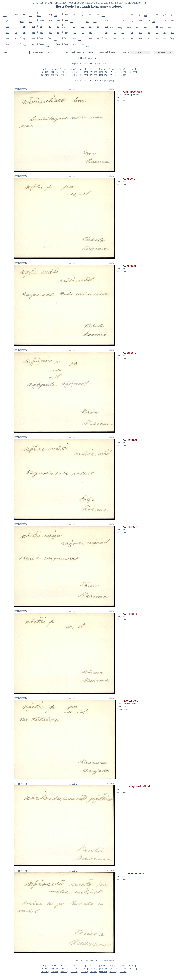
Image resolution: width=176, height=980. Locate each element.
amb (5, 16)
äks (83, 45)
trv (106, 39)
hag (51, 14)
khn (72, 22)
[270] (111, 81)
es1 (85, 58)
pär (106, 33)
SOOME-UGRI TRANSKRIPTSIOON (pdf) (128, 3)
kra (123, 20)
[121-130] (64, 72)
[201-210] (45, 75)
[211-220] (54, 75)
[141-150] (84, 72)
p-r (96, 64)
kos (115, 20)
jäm (8, 20)
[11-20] (53, 69)
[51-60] (93, 69)
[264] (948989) (21, 350)
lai (41, 27)
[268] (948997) (21, 698)
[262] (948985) (21, 176)
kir (83, 20)
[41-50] (83, 69)
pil (58, 33)
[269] (106, 81)
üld (87, 46)
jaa (132, 14)
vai (141, 39)
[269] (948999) (21, 784)
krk (141, 20)
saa (34, 39)
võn (67, 45)
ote (8, 33)
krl (149, 20)
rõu (16, 39)
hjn (83, 14)
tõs (115, 39)
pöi (115, 33)
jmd (146, 16)
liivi (63, 28)
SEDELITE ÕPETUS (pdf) (97, 3)
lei (50, 27)
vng (47, 46)
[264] (81, 81)
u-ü (104, 64)
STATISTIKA (60, 3)
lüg (98, 27)
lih (58, 27)
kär (34, 27)
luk (83, 27)
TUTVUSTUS (37, 3)
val (149, 39)
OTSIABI (49, 3)
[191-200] (133, 72)
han (55, 16)
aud (30, 16)
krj (132, 20)
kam (42, 20)
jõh (173, 14)
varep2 (98, 58)
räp (24, 39)
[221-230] (64, 75)
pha (42, 33)
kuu (8, 27)
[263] (76, 81)
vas (165, 39)
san (42, 39)
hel (75, 14)
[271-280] (113, 75)
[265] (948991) (21, 437)
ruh (173, 33)
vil (16, 45)
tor (90, 39)
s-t (100, 64)
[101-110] (45, 72)
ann (16, 14)
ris (165, 33)
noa (162, 28)
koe (106, 20)
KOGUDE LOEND (76, 3)
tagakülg (111, 89)
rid (157, 33)
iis (123, 14)
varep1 (91, 58)
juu (157, 14)
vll (34, 45)
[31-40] (73, 69)
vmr (42, 45)
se (50, 39)
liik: (49, 52)
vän (75, 45)
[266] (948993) (21, 524)
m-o (92, 64)
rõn (8, 39)
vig (8, 45)
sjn (66, 39)
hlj (90, 14)
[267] (96, 81)
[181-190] (123, 72)
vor (59, 45)
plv (83, 33)
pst (91, 33)
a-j (81, 64)
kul (173, 20)
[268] (101, 81)
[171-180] (113, 72)
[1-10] (43, 69)
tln (75, 39)
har (66, 14)
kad (30, 22)
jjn (140, 14)
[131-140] (74, 72)
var (157, 39)
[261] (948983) (21, 89)
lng (75, 27)
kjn (87, 22)
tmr (79, 40)
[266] (91, 81)
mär (146, 28)
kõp (13, 28)
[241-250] (84, 75)
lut (90, 27)
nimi (5, 52)
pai (16, 33)
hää (115, 14)
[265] (86, 81)
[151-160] (94, 72)
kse (154, 22)
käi (24, 27)
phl (51, 33)
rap (141, 33)
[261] (66, 81)
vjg (24, 45)
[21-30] (63, 69)
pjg (66, 33)
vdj (173, 39)
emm (39, 16)
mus (138, 28)
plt (75, 33)
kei (59, 20)
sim (55, 40)
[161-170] (103, 72)
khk (67, 20)
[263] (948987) (21, 263)
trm (98, 39)
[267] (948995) (21, 611)
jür (16, 20)
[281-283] (123, 75)
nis (157, 27)
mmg (120, 28)
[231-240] (74, 75)
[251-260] (94, 75)
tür (123, 39)
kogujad (75, 64)
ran (132, 33)
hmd (103, 16)
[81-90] (122, 69)
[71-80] (112, 69)
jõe (165, 14)
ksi (165, 20)
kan (51, 20)
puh (95, 34)
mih (112, 28)
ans (24, 14)
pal (24, 33)
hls (98, 14)
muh (129, 28)
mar (106, 27)
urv (132, 39)
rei (149, 33)
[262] (71, 81)
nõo (169, 28)
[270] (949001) (21, 871)
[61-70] (102, 69)
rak (123, 33)
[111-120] (54, 72)
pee (34, 33)
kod (95, 22)
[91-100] (132, 69)
